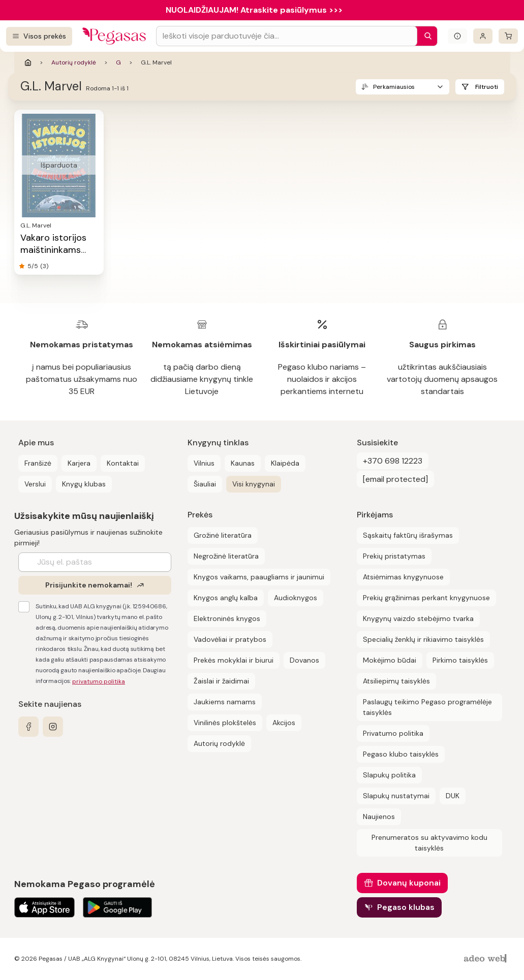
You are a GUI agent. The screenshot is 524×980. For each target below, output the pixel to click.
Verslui (35, 484)
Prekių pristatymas (394, 556)
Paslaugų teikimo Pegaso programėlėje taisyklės (427, 707)
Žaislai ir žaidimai (221, 681)
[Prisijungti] (483, 36)
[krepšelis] (508, 36)
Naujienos (379, 816)
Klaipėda (285, 463)
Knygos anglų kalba (226, 598)
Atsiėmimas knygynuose (403, 577)
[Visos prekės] (39, 36)
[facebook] (28, 727)
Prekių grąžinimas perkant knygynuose (426, 598)
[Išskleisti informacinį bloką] (457, 36)
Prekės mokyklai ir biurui (234, 660)
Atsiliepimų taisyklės (396, 681)
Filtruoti (487, 87)
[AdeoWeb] (486, 959)
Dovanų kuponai (409, 883)
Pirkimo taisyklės (460, 660)
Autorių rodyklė (74, 62)
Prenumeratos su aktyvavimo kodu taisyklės (429, 843)
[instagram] (53, 727)
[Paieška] (425, 36)
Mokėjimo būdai (390, 660)
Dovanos (304, 660)
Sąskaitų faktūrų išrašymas (408, 535)
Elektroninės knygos (227, 618)
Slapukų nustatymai (396, 796)
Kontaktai (123, 463)
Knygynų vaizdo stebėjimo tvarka (418, 618)
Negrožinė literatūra (226, 556)
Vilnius (204, 463)
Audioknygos (296, 598)
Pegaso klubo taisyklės (401, 754)
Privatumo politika (393, 733)
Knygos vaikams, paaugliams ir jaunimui (259, 577)
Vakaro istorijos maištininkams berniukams (53, 250)
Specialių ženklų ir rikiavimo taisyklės (423, 639)
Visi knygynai (254, 484)
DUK (453, 796)
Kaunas (243, 463)
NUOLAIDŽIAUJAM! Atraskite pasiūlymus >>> (254, 10)
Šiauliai (205, 484)
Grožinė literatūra (223, 535)
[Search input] (287, 36)
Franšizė (38, 463)
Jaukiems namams (225, 702)
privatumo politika (99, 681)
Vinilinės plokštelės (225, 723)
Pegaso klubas (406, 907)
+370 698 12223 (393, 461)
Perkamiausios (394, 87)
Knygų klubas (84, 484)
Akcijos (284, 723)
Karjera (79, 463)
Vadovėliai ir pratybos (230, 639)
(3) (44, 266)
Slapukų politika (389, 775)
